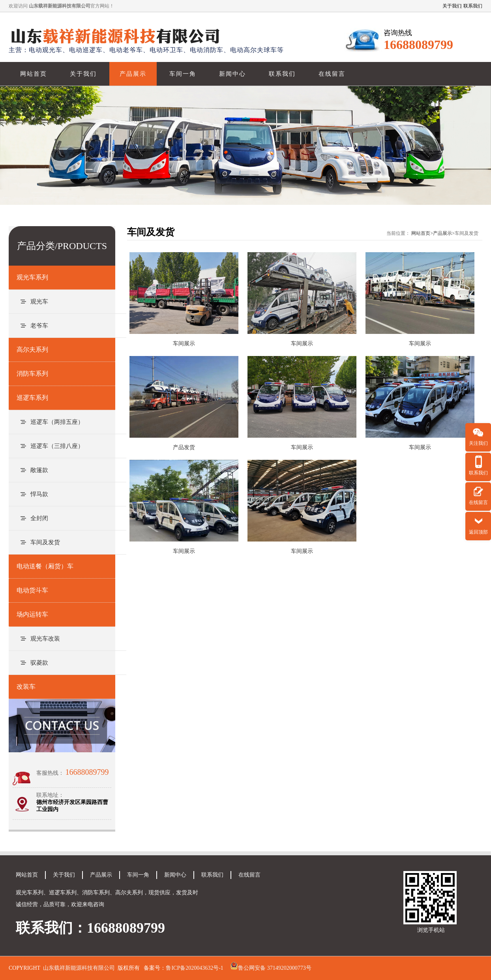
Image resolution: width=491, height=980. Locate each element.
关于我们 (452, 6)
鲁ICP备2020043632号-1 (194, 968)
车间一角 (183, 74)
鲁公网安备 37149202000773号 (275, 968)
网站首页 (34, 74)
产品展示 (133, 74)
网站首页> (422, 233)
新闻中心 (232, 74)
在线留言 (332, 74)
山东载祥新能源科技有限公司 (79, 968)
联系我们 (473, 6)
